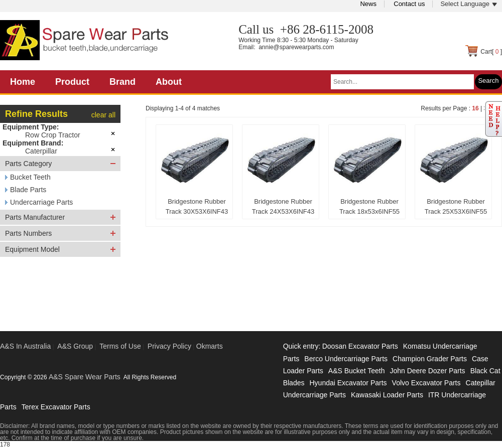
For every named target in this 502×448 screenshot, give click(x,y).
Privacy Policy (169, 346)
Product (72, 82)
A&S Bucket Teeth (357, 371)
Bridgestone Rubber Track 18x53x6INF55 (369, 206)
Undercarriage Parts (41, 202)
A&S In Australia (25, 346)
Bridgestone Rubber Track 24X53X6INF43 (283, 206)
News (368, 4)
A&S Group (75, 346)
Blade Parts (28, 190)
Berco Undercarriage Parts (346, 359)
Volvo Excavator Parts (426, 383)
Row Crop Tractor (53, 135)
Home (23, 82)
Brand (122, 82)
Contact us (409, 4)
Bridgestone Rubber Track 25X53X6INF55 (456, 206)
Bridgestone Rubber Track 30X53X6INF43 (197, 206)
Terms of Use (120, 346)
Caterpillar (41, 151)
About (169, 82)
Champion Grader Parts (430, 359)
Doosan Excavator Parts (360, 346)
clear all (103, 115)
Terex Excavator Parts (56, 407)
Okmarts (210, 346)
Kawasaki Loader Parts (387, 395)
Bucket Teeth (30, 177)
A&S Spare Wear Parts (85, 377)
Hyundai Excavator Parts (348, 383)
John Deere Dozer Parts (427, 371)
